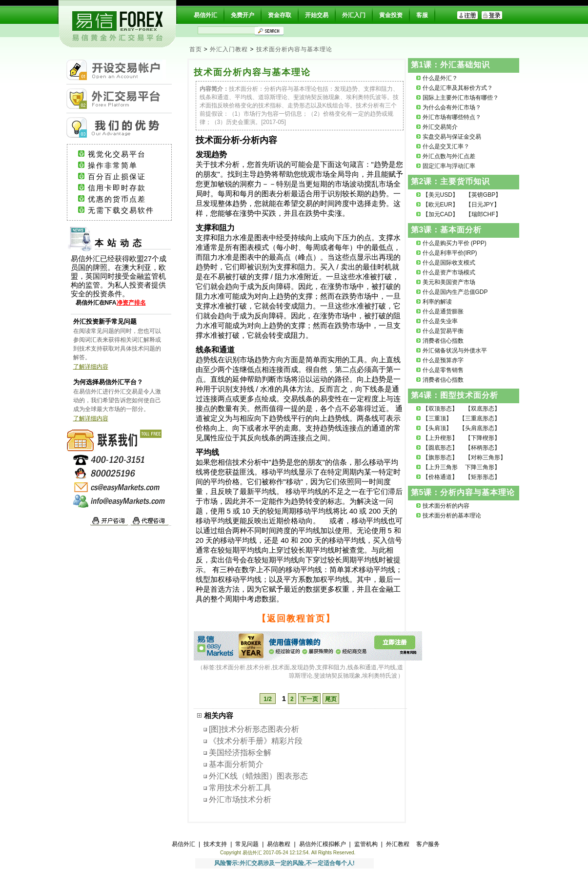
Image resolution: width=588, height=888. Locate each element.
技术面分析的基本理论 (452, 516)
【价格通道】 (440, 477)
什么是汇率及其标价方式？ (458, 88)
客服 (422, 15)
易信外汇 (205, 15)
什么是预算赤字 (443, 360)
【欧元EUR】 (440, 205)
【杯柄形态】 (483, 448)
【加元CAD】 (440, 214)
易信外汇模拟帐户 (323, 844)
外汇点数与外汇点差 (449, 156)
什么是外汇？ (440, 78)
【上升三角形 (440, 467)
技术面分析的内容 (446, 506)
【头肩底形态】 (480, 428)
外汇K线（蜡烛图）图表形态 (258, 776)
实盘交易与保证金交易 (452, 137)
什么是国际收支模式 (449, 263)
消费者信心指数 (443, 341)
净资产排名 (131, 303)
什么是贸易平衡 (443, 331)
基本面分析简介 (236, 764)
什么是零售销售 (443, 370)
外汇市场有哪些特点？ (452, 117)
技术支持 (215, 844)
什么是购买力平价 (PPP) (455, 243)
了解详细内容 (91, 367)
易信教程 (279, 844)
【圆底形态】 (440, 448)
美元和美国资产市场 (449, 282)
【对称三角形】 (486, 457)
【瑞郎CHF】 (483, 214)
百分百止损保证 (126, 177)
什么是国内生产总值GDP (455, 292)
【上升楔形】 (440, 438)
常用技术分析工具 (240, 788)
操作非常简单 (125, 165)
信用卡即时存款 (126, 188)
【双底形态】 (483, 409)
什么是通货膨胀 (443, 311)
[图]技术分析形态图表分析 (254, 729)
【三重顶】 (437, 418)
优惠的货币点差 (126, 199)
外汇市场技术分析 (240, 799)
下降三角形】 (483, 467)
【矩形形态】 (483, 477)
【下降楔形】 (483, 438)
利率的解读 (437, 302)
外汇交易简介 (440, 127)
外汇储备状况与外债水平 (455, 351)
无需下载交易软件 (125, 210)
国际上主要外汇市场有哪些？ (461, 98)
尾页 (331, 699)
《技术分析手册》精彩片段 (256, 741)
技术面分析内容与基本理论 (294, 49)
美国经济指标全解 (240, 753)
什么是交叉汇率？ (446, 146)
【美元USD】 (440, 195)
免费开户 (243, 15)
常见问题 (247, 844)
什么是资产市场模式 (449, 272)
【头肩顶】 (437, 428)
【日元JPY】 (483, 205)
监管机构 (366, 844)
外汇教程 (398, 844)
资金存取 (280, 15)
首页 (196, 49)
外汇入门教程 (229, 49)
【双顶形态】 (440, 409)
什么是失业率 (440, 321)
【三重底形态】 (480, 418)
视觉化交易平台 (126, 154)
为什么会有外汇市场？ (452, 107)
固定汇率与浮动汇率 (449, 166)
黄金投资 (391, 15)
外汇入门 (354, 15)
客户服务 (428, 844)
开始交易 (317, 15)
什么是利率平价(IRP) (450, 253)
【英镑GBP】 (483, 195)
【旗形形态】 (440, 457)
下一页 (309, 699)
